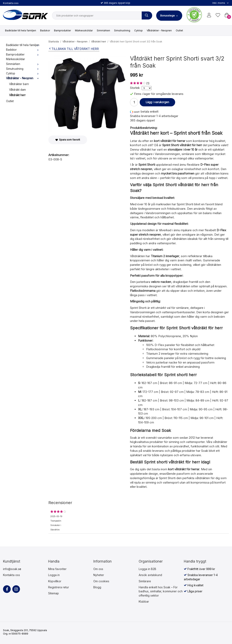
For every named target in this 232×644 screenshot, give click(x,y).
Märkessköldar (84, 30)
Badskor (45, 30)
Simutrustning (122, 30)
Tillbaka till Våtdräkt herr (74, 49)
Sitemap (54, 593)
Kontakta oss (11, 3)
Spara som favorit (68, 140)
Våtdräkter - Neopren (159, 30)
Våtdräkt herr (17, 95)
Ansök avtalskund (150, 575)
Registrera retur (59, 587)
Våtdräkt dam (17, 90)
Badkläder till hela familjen (21, 30)
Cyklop (138, 30)
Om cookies (101, 581)
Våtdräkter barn (19, 84)
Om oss (98, 569)
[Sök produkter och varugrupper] (147, 15)
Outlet (179, 30)
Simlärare (145, 581)
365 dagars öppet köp (115, 3)
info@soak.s (11, 569)
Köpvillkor (55, 581)
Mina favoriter (57, 569)
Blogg (97, 587)
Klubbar (144, 601)
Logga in (54, 575)
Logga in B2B (147, 569)
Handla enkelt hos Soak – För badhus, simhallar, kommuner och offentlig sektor (161, 591)
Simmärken (103, 30)
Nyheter (99, 575)
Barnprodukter (62, 30)
